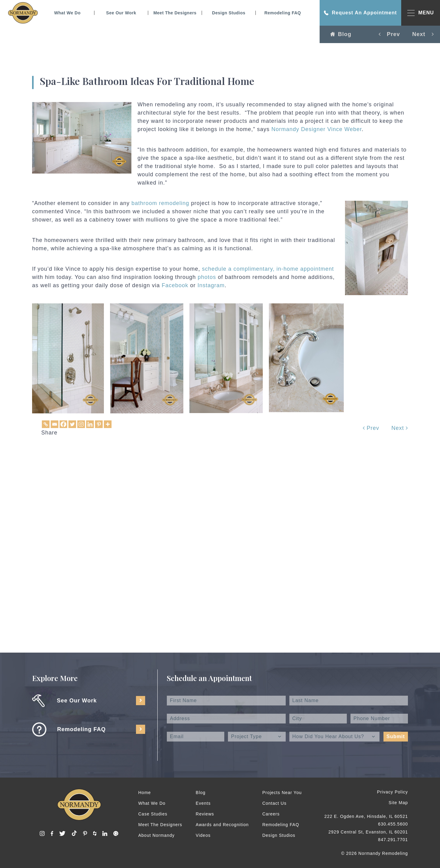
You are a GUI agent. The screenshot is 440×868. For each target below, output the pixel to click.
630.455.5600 (393, 824)
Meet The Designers (175, 13)
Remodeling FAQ (283, 13)
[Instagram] (81, 424)
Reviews (205, 814)
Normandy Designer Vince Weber (316, 129)
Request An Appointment (360, 13)
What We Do (67, 13)
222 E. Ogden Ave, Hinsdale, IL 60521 (366, 816)
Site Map (398, 803)
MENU (421, 13)
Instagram (211, 285)
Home (145, 793)
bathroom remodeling (160, 203)
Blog (341, 34)
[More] (108, 424)
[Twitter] (72, 424)
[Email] (55, 424)
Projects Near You (282, 793)
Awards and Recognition (222, 825)
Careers (271, 814)
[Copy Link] (46, 424)
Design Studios (229, 13)
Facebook (176, 285)
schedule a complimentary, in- (243, 269)
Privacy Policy (392, 792)
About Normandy (157, 835)
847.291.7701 (393, 840)
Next (400, 428)
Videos (203, 835)
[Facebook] (63, 424)
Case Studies (153, 814)
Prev (371, 428)
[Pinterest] (99, 424)
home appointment (309, 269)
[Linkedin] (90, 424)
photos (207, 277)
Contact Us (274, 803)
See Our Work (121, 13)
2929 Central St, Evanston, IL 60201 (368, 832)
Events (203, 803)
